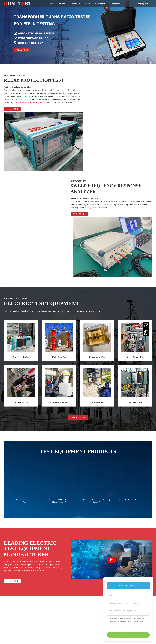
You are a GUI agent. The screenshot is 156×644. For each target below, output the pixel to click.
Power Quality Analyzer (86, 621)
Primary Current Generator (87, 611)
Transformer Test (21, 297)
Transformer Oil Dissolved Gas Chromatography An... (60, 396)
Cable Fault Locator (84, 618)
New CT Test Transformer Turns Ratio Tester (25, 396)
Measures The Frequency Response (84, 145)
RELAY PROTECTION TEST (38, 80)
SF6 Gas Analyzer (84, 624)
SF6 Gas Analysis (135, 297)
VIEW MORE (12, 476)
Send (128, 635)
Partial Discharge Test (59, 297)
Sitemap (94, 631)
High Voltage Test (84, 605)
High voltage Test (59, 252)
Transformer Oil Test (97, 252)
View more (12, 109)
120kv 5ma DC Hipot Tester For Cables (131, 395)
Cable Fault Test (97, 297)
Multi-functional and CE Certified (17, 87)
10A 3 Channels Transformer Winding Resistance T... (96, 396)
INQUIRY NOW (78, 312)
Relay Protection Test (21, 252)
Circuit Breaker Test (135, 252)
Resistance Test (83, 601)
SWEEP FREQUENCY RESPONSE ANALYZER (111, 136)
